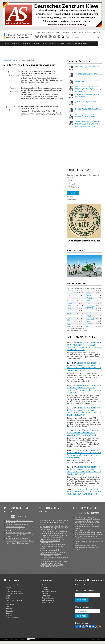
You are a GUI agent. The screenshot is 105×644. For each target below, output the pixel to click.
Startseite (7, 62)
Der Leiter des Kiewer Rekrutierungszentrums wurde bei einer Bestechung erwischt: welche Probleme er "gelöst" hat (42, 91)
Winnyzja (88, 304)
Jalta (87, 327)
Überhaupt (95, 514)
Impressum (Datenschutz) (93, 32)
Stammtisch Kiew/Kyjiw (14, 594)
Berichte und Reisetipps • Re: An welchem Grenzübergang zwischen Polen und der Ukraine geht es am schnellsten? (84, 347)
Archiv (44, 32)
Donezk (88, 322)
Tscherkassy (70, 309)
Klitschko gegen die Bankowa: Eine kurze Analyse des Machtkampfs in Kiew (87, 117)
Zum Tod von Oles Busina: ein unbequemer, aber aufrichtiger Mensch (87, 519)
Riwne (88, 302)
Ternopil (68, 299)
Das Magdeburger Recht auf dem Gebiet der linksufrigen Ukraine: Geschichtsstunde (89, 534)
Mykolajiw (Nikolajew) (89, 314)
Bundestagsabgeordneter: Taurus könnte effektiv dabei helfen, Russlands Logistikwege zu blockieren (54, 555)
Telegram (55, 37)
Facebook (41, 37)
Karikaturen (51, 32)
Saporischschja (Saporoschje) (90, 320)
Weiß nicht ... (75, 188)
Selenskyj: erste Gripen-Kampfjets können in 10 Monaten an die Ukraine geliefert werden (54, 523)
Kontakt (81, 32)
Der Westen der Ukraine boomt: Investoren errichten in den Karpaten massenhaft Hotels (88, 110)
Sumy (88, 312)
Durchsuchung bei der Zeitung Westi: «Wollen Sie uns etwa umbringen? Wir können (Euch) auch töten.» (87, 524)
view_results (70, 198)
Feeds (8, 605)
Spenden (74, 32)
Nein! (72, 185)
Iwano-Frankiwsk (89, 294)
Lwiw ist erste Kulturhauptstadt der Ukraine (20, 542)
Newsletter (66, 32)
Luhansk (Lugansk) (69, 325)
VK (91, 629)
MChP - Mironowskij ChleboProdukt (17, 544)
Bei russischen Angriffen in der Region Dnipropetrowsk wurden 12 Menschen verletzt (86, 76)
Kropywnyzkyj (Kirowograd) (90, 309)
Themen (16, 62)
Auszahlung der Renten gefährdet (17, 526)
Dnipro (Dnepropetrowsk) (71, 322)
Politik (15, 44)
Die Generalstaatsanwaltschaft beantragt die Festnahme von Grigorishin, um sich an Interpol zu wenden (54, 529)
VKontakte (59, 37)
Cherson (69, 317)
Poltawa (68, 312)
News (46, 37)
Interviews (59, 44)
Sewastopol (69, 327)
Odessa (68, 314)
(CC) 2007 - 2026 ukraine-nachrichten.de (15, 642)
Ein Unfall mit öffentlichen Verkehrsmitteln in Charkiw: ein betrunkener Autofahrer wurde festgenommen (39, 75)
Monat (13, 518)
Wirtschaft (23, 44)
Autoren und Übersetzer (14, 603)
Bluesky (37, 37)
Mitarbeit (59, 32)
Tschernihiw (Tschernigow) (90, 307)
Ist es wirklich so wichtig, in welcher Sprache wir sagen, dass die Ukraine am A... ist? (88, 539)
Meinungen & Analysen (46, 44)
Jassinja (88, 296)
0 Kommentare (16, 76)
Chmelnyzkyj (70, 304)
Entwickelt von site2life (94, 642)
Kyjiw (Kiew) (70, 291)
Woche (20, 518)
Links (8, 609)
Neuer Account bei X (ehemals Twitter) (18, 534)
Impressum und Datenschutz (16, 588)
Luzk (68, 302)
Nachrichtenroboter (85, 44)
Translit (9, 599)
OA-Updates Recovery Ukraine (50, 551)
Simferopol (89, 325)
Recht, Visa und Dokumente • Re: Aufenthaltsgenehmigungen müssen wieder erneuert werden (84, 434)
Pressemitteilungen (70, 44)
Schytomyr (69, 307)
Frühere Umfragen (71, 200)
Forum (38, 32)
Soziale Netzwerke (47, 605)
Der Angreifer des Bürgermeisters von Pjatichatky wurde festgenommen (86, 103)
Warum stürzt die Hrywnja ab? (15, 528)
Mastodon (50, 37)
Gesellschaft (33, 44)
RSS (68, 37)
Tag (26, 518)
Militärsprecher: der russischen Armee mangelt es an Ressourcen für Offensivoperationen (53, 542)
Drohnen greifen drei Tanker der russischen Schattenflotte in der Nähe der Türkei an (54, 533)
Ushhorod (89, 291)
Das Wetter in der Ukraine (15, 596)
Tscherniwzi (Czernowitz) (89, 299)
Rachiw (68, 296)
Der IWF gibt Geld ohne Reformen (17, 540)
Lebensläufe (45, 599)
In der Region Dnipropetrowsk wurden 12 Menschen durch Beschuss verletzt (87, 68)
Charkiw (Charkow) (89, 317)
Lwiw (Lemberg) (71, 294)
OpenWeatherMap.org (78, 329)
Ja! (72, 182)
